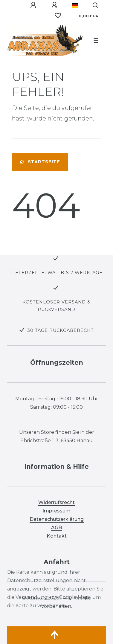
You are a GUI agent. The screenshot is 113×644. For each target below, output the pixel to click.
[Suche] (96, 5)
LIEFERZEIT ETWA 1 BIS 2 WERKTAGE (56, 273)
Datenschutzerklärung (57, 519)
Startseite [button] (40, 162)
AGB (56, 528)
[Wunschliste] (58, 16)
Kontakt (57, 536)
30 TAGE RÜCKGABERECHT (61, 330)
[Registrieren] (54, 5)
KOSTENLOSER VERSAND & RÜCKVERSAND (56, 306)
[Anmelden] (33, 5)
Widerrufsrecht (56, 502)
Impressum (56, 511)
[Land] (75, 5)
